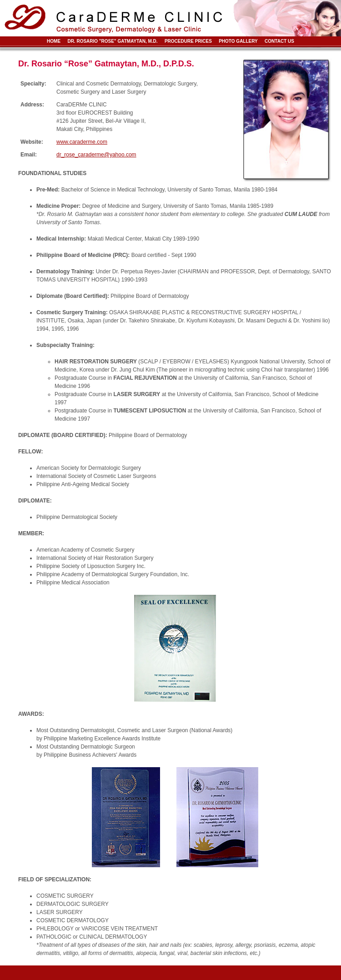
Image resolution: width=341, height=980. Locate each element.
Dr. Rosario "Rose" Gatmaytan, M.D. (112, 41)
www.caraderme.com (82, 142)
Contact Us (279, 41)
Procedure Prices (188, 41)
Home (54, 41)
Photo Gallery (238, 41)
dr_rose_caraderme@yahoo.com (96, 155)
